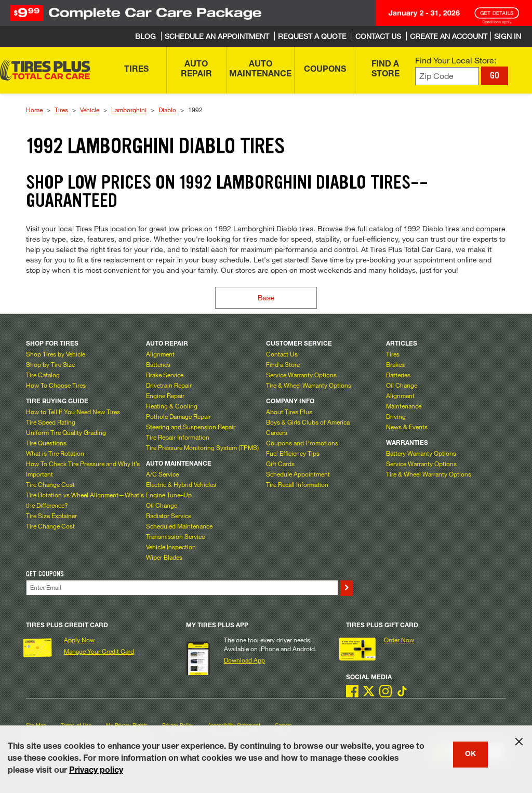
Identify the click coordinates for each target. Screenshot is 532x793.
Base (266, 298)
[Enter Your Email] (182, 587)
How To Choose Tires (56, 385)
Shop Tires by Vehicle (56, 354)
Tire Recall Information (297, 484)
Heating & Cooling (172, 406)
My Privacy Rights (127, 725)
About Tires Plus (289, 412)
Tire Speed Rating (51, 422)
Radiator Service (169, 516)
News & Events (407, 427)
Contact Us (282, 354)
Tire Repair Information (178, 437)
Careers (277, 432)
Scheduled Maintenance (179, 526)
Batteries (158, 364)
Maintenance (404, 406)
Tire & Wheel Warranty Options (309, 385)
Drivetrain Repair (169, 385)
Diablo (167, 110)
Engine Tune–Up (169, 495)
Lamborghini (129, 110)
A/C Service (162, 474)
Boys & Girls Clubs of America (308, 422)
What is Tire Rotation (55, 453)
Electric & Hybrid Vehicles (181, 484)
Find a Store (283, 364)
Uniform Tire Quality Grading (66, 432)
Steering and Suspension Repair (191, 427)
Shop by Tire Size (50, 364)
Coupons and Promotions (302, 443)
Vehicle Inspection (171, 547)
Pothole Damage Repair (178, 416)
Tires (61, 110)
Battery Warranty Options (421, 453)
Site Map (36, 725)
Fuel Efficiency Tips (293, 453)
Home (34, 110)
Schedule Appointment (298, 474)
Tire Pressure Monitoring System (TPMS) (202, 447)
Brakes (395, 364)
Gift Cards (280, 464)
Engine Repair (165, 395)
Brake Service (165, 375)
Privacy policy (96, 771)
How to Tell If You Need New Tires (73, 412)
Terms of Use (76, 725)
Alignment (160, 354)
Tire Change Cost (50, 484)
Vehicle (90, 110)
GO (495, 75)
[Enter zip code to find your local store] (447, 76)
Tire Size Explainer (51, 516)
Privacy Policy (178, 725)
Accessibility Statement (234, 725)
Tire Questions (46, 443)
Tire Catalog (43, 375)
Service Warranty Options (301, 375)
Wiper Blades (164, 557)
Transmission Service (175, 536)
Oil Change (162, 505)
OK (470, 755)
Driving (396, 416)
